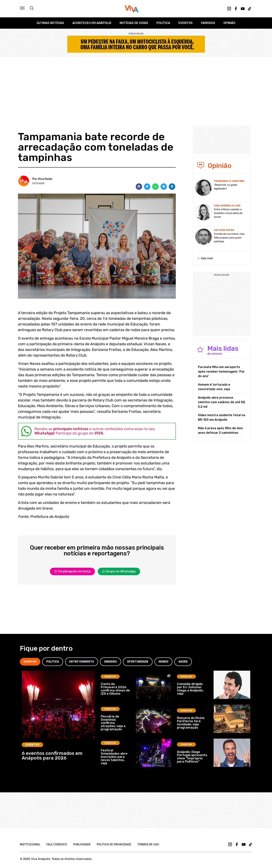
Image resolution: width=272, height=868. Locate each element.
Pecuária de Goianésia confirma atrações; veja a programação (113, 723)
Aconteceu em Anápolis (92, 23)
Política (163, 23)
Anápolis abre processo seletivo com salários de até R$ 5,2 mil (222, 402)
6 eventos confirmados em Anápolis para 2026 (52, 756)
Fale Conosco (57, 844)
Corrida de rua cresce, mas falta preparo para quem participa (229, 238)
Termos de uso (148, 844)
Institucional (30, 844)
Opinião (229, 23)
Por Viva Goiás (42, 179)
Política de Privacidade (114, 844)
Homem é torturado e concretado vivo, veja (214, 387)
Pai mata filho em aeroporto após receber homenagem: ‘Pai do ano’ (221, 372)
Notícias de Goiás (134, 23)
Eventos (186, 23)
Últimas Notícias (50, 23)
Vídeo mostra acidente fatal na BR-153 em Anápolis (222, 417)
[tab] (30, 662)
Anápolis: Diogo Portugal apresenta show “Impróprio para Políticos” (192, 757)
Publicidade (82, 844)
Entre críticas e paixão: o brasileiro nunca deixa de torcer (228, 213)
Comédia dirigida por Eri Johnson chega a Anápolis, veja (190, 689)
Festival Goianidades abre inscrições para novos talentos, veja (114, 757)
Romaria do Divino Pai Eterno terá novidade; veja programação (191, 723)
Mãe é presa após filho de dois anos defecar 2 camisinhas (220, 430)
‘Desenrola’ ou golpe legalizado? (226, 187)
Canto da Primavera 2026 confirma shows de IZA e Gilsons (115, 689)
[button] (139, 187)
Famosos (208, 23)
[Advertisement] (136, 85)
